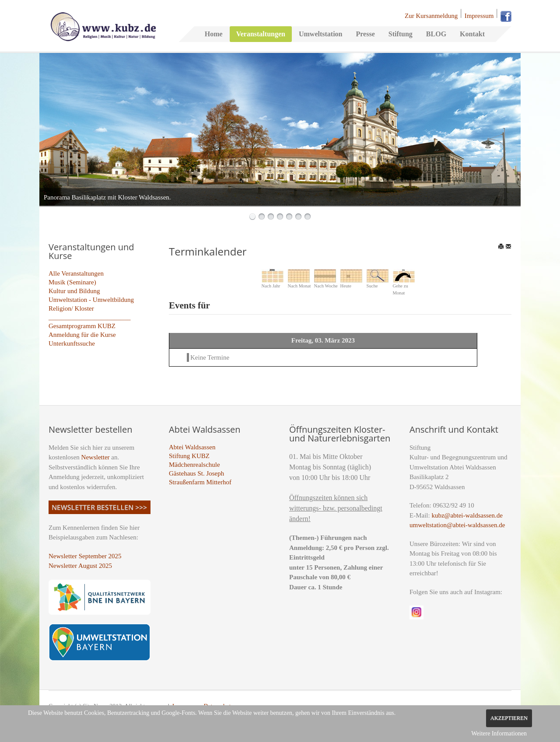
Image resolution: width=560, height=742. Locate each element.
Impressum (479, 16)
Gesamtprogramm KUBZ (82, 326)
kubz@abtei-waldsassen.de (467, 515)
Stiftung (401, 34)
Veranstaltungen (261, 34)
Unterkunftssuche (72, 343)
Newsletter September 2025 (85, 556)
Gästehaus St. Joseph (196, 473)
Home (214, 34)
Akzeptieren (509, 718)
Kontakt (472, 34)
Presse (365, 34)
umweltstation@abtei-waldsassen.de (457, 525)
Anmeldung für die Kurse (82, 335)
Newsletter (96, 457)
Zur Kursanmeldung (431, 16)
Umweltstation (321, 34)
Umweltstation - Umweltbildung (91, 300)
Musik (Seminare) (72, 282)
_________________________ (90, 317)
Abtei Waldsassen (192, 447)
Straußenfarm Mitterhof (200, 482)
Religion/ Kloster (71, 308)
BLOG (436, 34)
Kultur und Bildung (74, 291)
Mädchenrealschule (194, 465)
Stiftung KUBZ (189, 456)
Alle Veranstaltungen (76, 273)
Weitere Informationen (499, 733)
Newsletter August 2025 (80, 566)
